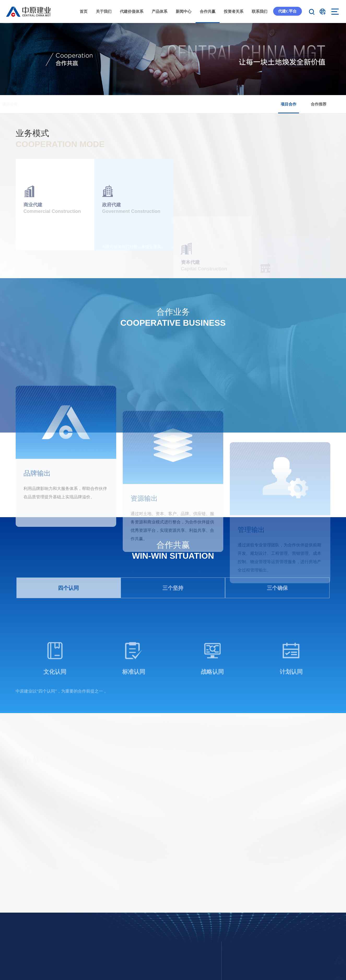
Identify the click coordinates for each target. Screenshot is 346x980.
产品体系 (160, 11)
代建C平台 (287, 11)
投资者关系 (234, 11)
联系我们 (260, 11)
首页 (84, 11)
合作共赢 (208, 11)
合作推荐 (319, 104)
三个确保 (277, 692)
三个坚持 (173, 692)
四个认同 (68, 692)
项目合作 (289, 108)
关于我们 (104, 11)
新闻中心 (184, 11)
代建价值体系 (132, 11)
